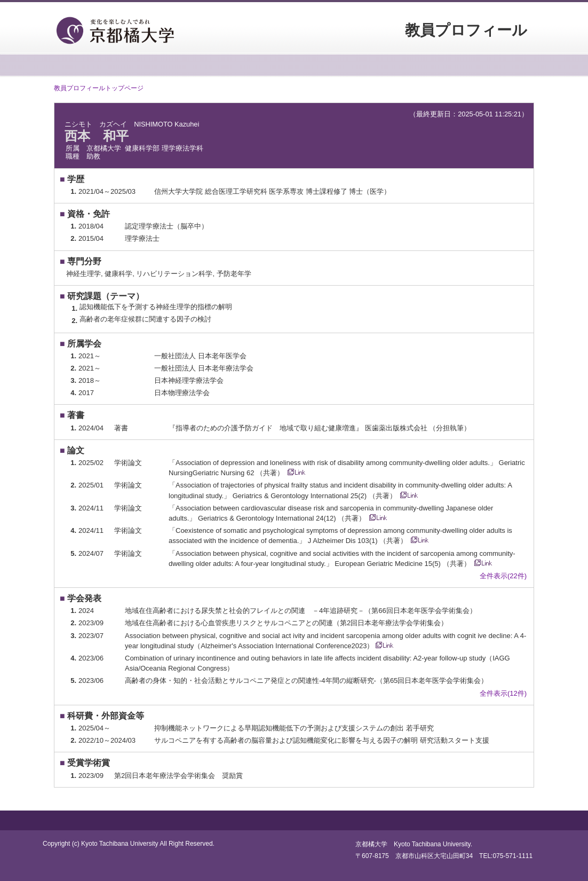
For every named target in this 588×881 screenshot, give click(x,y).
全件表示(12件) (503, 693)
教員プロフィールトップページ (99, 88)
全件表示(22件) (503, 576)
